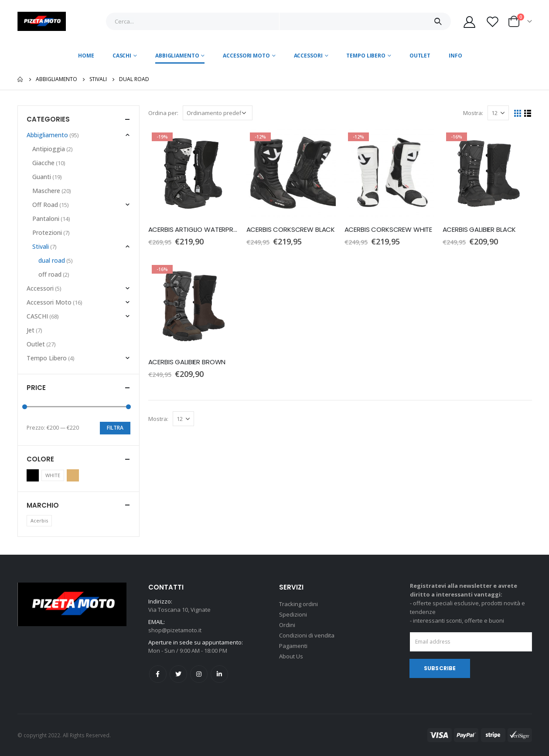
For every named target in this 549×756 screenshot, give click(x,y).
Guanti (42, 177)
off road (50, 274)
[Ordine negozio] (218, 113)
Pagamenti (293, 646)
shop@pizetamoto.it (175, 630)
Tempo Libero (366, 56)
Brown (73, 475)
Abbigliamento (177, 56)
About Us (291, 656)
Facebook (158, 674)
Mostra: (473, 113)
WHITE (53, 475)
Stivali (41, 246)
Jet (31, 330)
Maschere (46, 191)
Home (86, 56)
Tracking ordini (298, 604)
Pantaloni (46, 219)
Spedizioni (293, 614)
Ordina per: (163, 113)
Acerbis (39, 520)
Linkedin (219, 674)
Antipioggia (49, 149)
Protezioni (47, 232)
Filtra (115, 428)
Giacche (43, 163)
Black (33, 475)
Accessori (308, 56)
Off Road (45, 205)
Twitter (178, 674)
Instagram (199, 674)
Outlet (420, 56)
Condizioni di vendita (307, 635)
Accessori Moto (246, 56)
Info (455, 56)
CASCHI (122, 56)
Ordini (287, 625)
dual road (52, 260)
